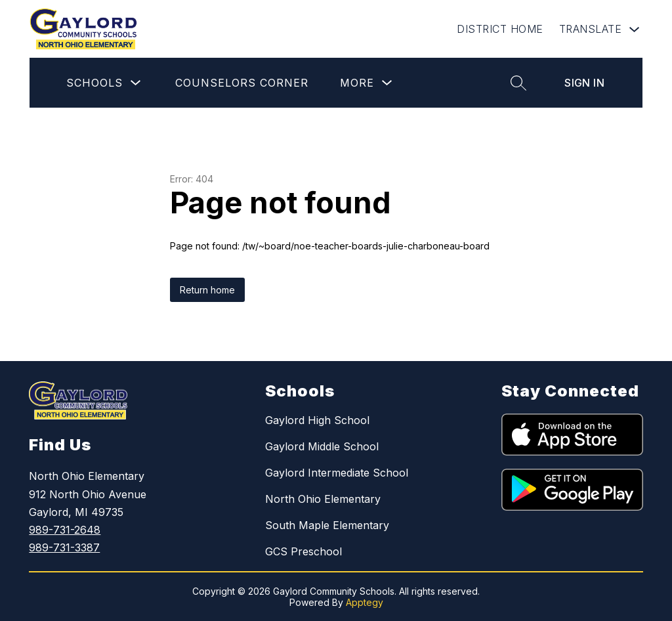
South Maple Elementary (327, 525)
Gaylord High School (317, 420)
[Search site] (518, 83)
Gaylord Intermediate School (337, 473)
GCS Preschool (304, 551)
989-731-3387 (64, 547)
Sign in (584, 83)
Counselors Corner (242, 83)
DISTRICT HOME (500, 29)
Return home (207, 290)
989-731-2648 (65, 530)
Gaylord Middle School (322, 446)
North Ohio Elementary (323, 499)
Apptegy (365, 602)
